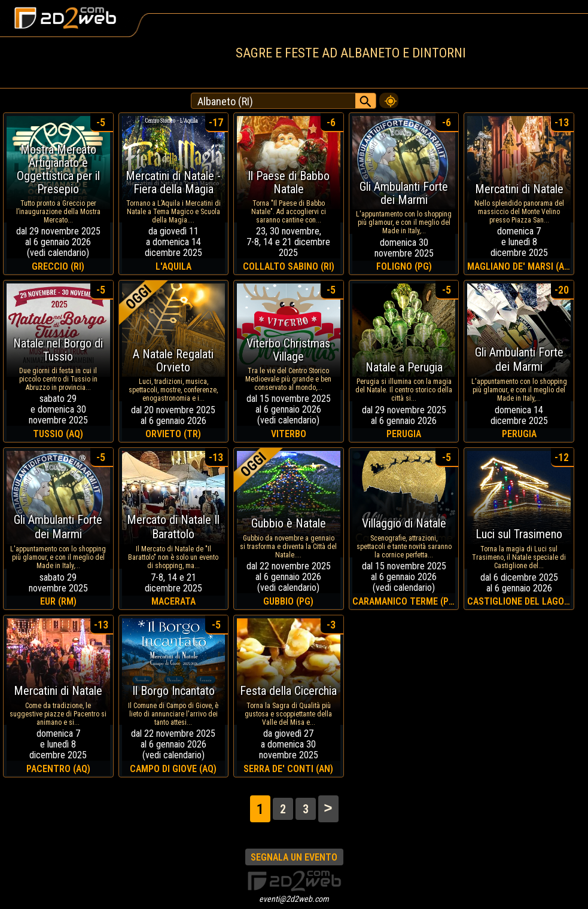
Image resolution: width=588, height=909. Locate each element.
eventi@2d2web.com (294, 899)
